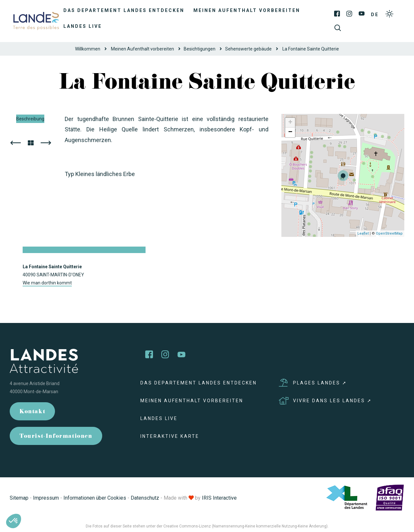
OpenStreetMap (389, 233)
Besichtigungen (200, 49)
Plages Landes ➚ (313, 383)
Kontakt (32, 412)
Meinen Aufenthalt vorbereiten (247, 10)
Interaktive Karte (170, 436)
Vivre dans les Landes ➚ (325, 401)
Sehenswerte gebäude (248, 49)
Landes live (83, 26)
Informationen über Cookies (95, 498)
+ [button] (290, 123)
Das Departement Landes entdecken (124, 10)
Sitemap (19, 498)
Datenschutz (145, 498)
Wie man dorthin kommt (47, 283)
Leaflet (363, 233)
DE (375, 15)
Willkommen (88, 49)
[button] (14, 521)
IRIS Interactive (219, 498)
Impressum (46, 498)
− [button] (290, 132)
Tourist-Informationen (56, 437)
